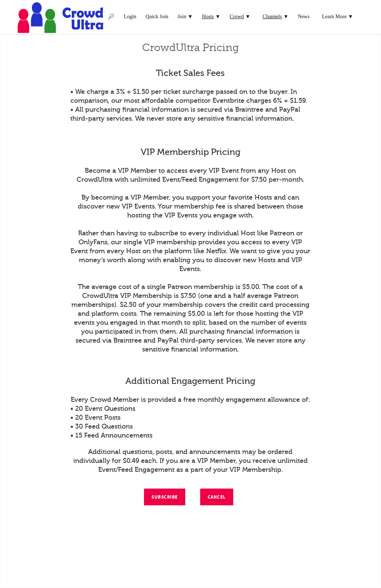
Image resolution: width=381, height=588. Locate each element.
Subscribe (165, 497)
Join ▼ (185, 17)
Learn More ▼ (337, 17)
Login (130, 17)
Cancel (217, 497)
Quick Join (157, 17)
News (304, 17)
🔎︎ (111, 17)
